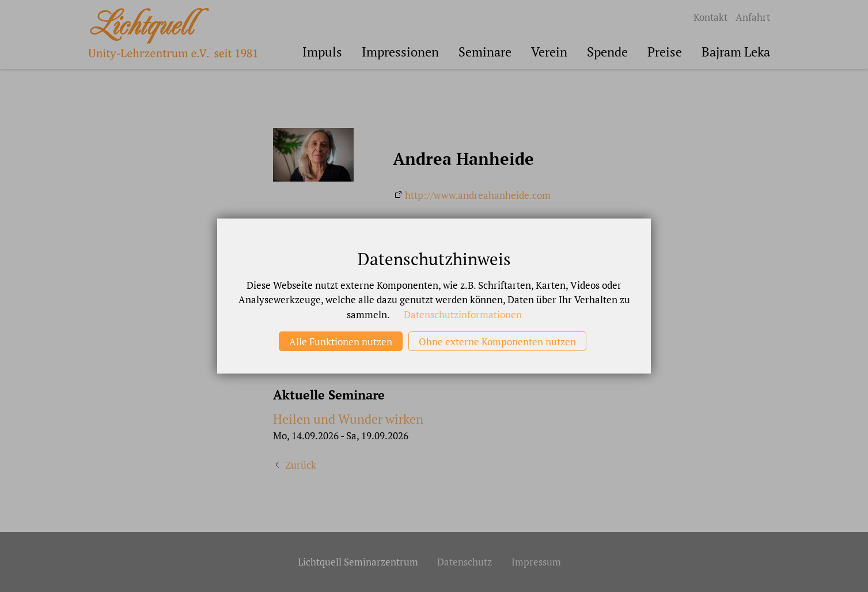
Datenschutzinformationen (463, 314)
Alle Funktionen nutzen (341, 342)
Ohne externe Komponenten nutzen (497, 342)
